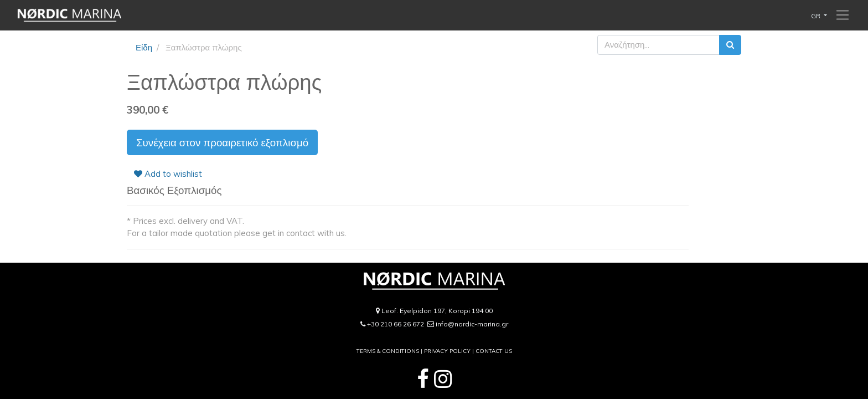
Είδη (144, 47)
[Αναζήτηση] (730, 45)
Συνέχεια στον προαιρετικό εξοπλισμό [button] (222, 142)
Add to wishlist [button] (168, 174)
